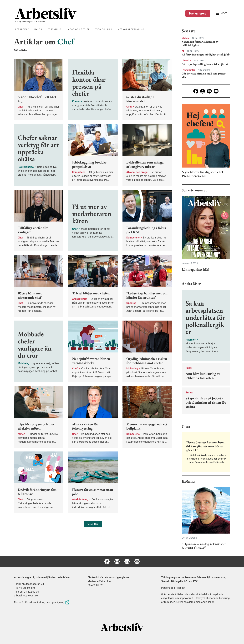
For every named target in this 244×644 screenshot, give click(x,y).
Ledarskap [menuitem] (22, 29)
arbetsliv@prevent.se (26, 596)
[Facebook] (196, 91)
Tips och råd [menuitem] (104, 29)
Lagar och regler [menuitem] (78, 29)
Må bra (186, 38)
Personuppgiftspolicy (173, 588)
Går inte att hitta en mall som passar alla (204, 75)
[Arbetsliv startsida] (122, 627)
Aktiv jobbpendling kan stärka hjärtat (205, 64)
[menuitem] (94, 13)
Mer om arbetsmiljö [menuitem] (131, 29)
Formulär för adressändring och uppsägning (42, 602)
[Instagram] (203, 91)
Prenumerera (198, 13)
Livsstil (186, 60)
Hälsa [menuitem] (38, 29)
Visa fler (93, 524)
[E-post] (216, 91)
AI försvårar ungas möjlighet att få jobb (206, 54)
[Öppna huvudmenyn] (221, 13)
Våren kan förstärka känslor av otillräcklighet (200, 43)
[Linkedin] (209, 91)
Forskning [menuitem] (54, 29)
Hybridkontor (189, 70)
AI (183, 51)
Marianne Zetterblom (100, 581)
